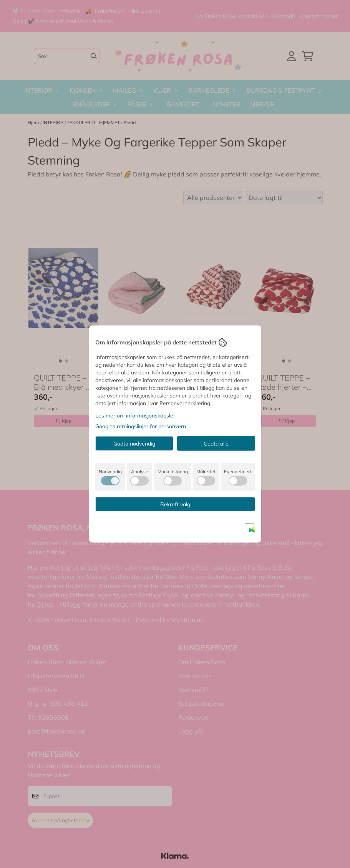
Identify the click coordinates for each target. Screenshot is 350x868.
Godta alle (216, 444)
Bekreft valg (175, 504)
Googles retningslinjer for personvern (141, 426)
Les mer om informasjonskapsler (135, 416)
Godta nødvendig (134, 444)
